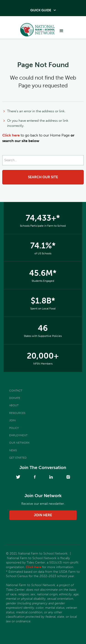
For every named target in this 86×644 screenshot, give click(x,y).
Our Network (19, 443)
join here (43, 515)
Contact (16, 391)
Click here (11, 135)
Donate (15, 398)
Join (12, 420)
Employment (18, 435)
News (13, 450)
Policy (14, 428)
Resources (17, 413)
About (14, 405)
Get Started (18, 458)
